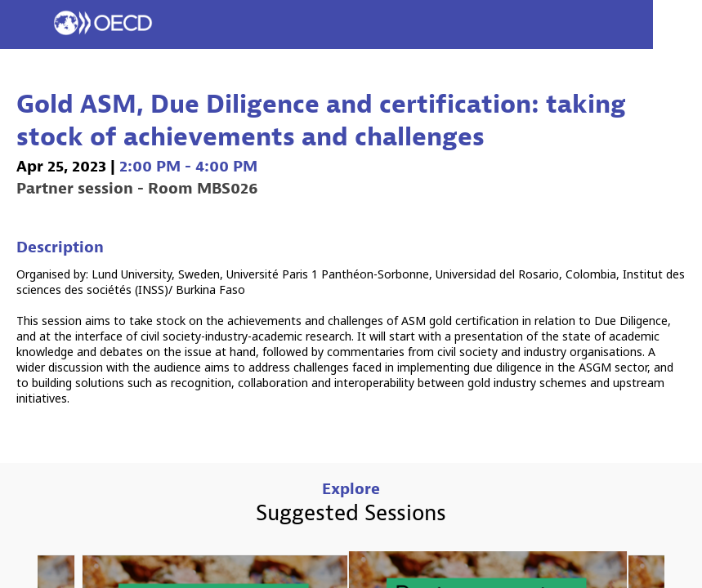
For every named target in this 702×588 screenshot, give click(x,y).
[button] (25, 24)
